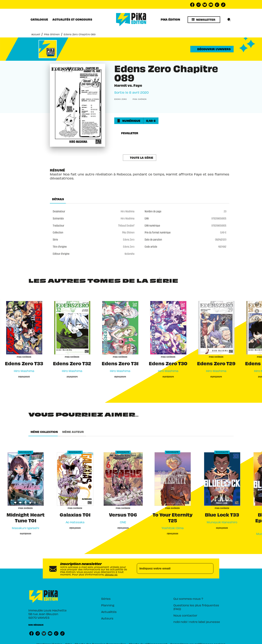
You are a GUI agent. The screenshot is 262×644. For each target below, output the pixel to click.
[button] (205, 20)
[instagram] (199, 5)
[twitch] (217, 5)
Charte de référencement (145, 641)
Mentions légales (67, 641)
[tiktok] (223, 5)
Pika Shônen (48, 34)
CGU (82, 641)
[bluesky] (205, 5)
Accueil (35, 34)
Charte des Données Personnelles (108, 641)
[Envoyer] (209, 565)
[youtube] (211, 5)
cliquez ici (116, 569)
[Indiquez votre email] (171, 565)
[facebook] (192, 5)
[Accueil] (131, 20)
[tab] (38, 19)
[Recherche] (229, 20)
